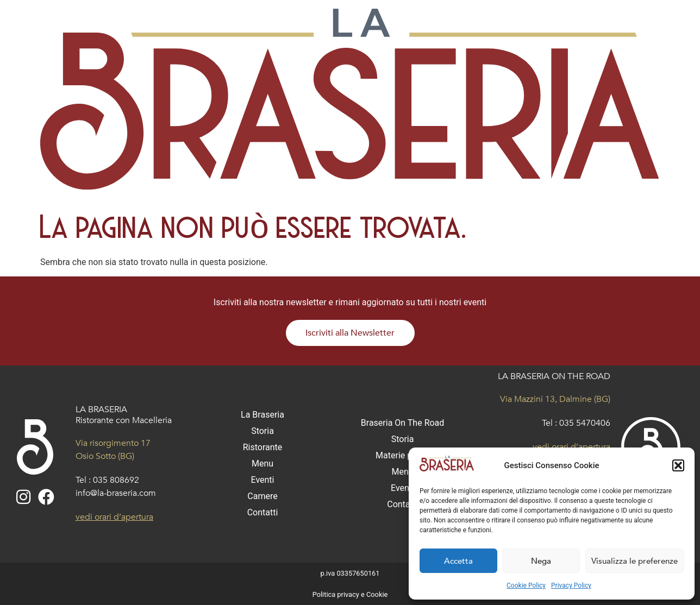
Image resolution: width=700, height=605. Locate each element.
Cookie (377, 594)
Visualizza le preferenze (635, 561)
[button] (678, 465)
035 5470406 (585, 423)
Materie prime (402, 455)
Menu (262, 464)
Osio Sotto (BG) (105, 456)
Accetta (458, 561)
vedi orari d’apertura (114, 517)
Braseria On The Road (403, 423)
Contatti (263, 512)
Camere (262, 496)
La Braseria (262, 415)
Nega (541, 561)
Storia (262, 431)
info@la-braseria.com (116, 493)
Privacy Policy (571, 585)
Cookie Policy (526, 585)
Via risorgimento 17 (113, 443)
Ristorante (263, 447)
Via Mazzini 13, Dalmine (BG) (555, 399)
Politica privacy (336, 594)
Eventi (262, 480)
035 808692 (116, 480)
